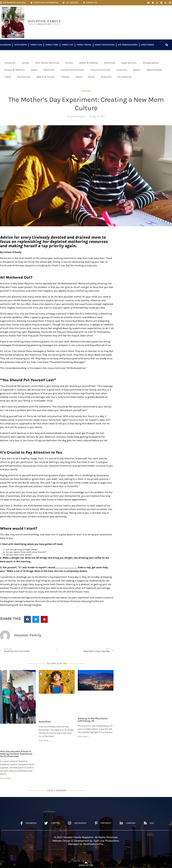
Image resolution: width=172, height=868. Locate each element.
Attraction (110, 63)
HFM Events (21, 45)
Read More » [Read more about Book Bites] (45, 741)
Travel (8, 77)
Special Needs (154, 70)
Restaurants (24, 77)
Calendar (5, 45)
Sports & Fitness (46, 77)
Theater (65, 77)
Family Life (68, 45)
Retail (34, 70)
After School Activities (47, 63)
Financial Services (100, 70)
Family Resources (105, 45)
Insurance (122, 70)
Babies (137, 70)
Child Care (49, 70)
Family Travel (84, 45)
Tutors (79, 77)
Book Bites (45, 722)
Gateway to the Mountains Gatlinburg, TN (93, 720)
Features (86, 91)
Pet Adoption (124, 77)
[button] (167, 45)
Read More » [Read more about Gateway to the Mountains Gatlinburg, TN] (84, 737)
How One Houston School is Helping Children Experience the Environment (16, 754)
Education (10, 63)
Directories (148, 45)
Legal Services (129, 63)
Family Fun (36, 45)
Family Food (52, 45)
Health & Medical (89, 63)
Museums (106, 77)
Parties (69, 63)
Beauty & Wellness (15, 70)
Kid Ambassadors (128, 45)
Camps (25, 63)
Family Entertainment (72, 70)
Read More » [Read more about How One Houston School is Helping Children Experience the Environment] (6, 778)
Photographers (151, 63)
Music (92, 77)
